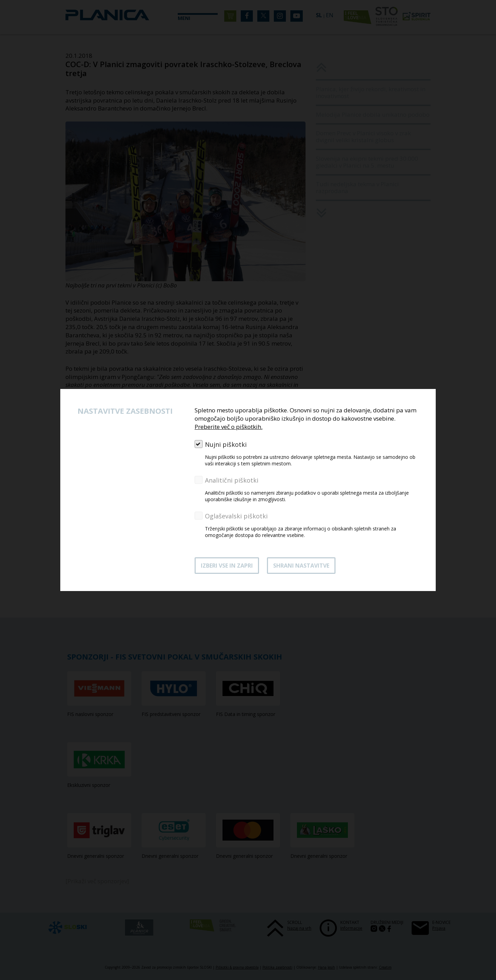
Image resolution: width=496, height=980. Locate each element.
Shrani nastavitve (301, 566)
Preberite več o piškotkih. (229, 427)
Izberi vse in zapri (227, 566)
